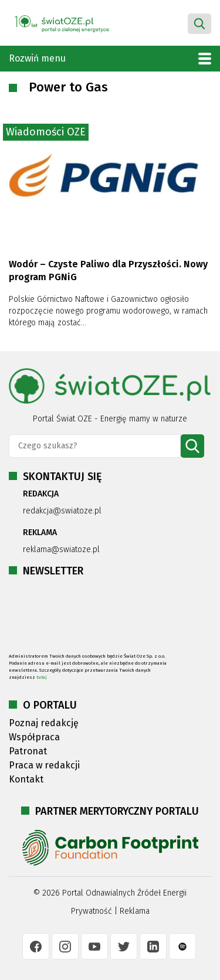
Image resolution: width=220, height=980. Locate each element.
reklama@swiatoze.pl (61, 549)
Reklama (135, 911)
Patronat (28, 751)
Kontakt (26, 779)
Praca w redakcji (44, 765)
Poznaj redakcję (44, 723)
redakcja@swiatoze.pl (62, 511)
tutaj (42, 677)
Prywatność (92, 911)
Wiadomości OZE (46, 132)
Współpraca (34, 737)
